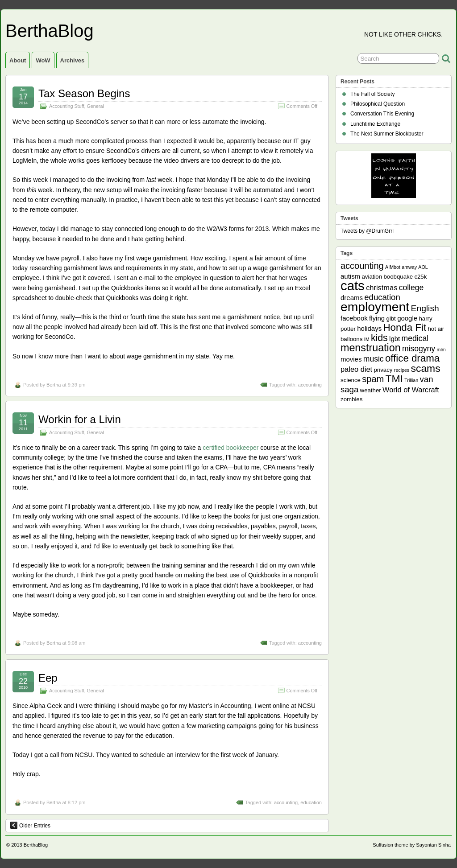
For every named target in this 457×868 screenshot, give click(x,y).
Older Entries (30, 825)
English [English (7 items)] (425, 308)
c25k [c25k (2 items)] (420, 277)
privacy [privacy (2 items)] (383, 370)
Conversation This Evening (382, 114)
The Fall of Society (372, 94)
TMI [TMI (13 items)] (394, 378)
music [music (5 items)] (374, 359)
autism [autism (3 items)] (350, 276)
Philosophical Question (378, 104)
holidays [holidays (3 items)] (369, 328)
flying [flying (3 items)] (377, 318)
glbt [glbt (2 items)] (391, 319)
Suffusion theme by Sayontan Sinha (412, 845)
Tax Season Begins (84, 93)
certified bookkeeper (231, 448)
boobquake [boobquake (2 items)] (398, 277)
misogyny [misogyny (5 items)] (419, 349)
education (311, 802)
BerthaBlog (50, 31)
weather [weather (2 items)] (371, 390)
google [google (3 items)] (407, 318)
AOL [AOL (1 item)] (423, 267)
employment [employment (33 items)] (375, 307)
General (95, 106)
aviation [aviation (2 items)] (372, 277)
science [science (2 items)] (351, 380)
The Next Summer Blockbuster (387, 134)
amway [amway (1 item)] (409, 267)
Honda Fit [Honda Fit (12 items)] (405, 327)
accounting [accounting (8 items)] (362, 266)
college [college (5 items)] (411, 288)
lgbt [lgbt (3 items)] (395, 339)
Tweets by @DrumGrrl (367, 231)
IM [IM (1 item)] (367, 339)
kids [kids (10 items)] (379, 338)
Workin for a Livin (80, 419)
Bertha (54, 385)
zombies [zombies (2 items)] (351, 399)
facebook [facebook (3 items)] (354, 318)
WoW (43, 60)
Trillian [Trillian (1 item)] (411, 380)
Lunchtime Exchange (375, 124)
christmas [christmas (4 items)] (382, 288)
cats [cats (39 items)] (353, 286)
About (18, 60)
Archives (73, 60)
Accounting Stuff (66, 106)
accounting (310, 385)
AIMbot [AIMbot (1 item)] (393, 267)
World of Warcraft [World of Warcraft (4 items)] (411, 390)
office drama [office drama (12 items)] (412, 358)
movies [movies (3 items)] (351, 359)
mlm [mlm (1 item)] (441, 350)
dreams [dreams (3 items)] (352, 298)
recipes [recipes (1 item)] (402, 370)
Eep (48, 678)
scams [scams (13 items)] (426, 368)
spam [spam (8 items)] (373, 379)
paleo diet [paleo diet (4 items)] (356, 369)
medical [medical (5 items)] (415, 338)
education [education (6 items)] (382, 297)
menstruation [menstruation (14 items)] (371, 348)
